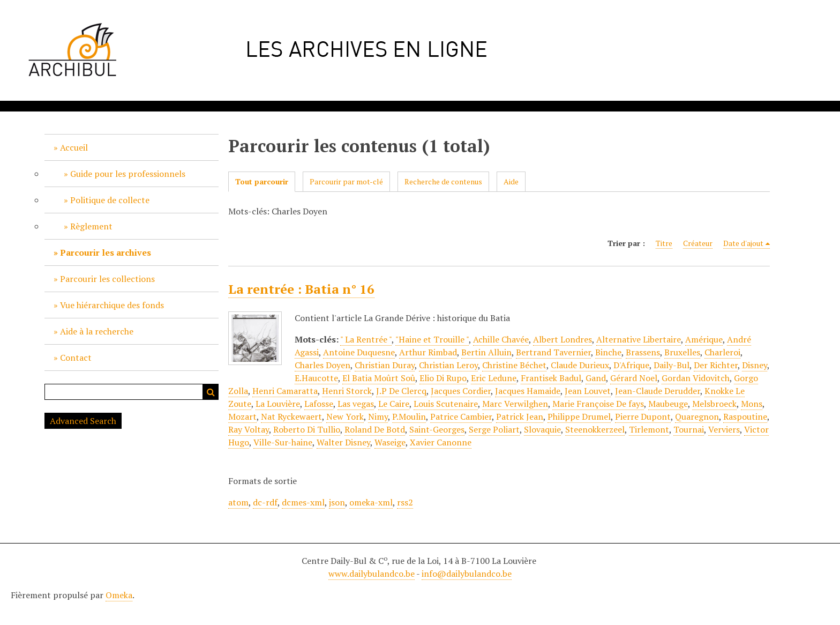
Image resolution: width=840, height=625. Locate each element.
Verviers (724, 429)
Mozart (242, 416)
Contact (76, 358)
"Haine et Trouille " (432, 339)
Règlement (91, 226)
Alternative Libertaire (639, 339)
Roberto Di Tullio (307, 429)
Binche (608, 352)
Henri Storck (347, 391)
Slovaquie (542, 429)
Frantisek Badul (551, 378)
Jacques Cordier (461, 391)
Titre (664, 243)
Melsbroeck (714, 404)
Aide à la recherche (97, 331)
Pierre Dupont (643, 416)
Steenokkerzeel (595, 429)
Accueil (74, 147)
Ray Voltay (249, 429)
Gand (596, 378)
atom (238, 502)
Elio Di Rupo (443, 378)
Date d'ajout (743, 243)
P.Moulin (409, 416)
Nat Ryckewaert (291, 416)
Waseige (390, 442)
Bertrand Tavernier (553, 352)
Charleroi (722, 352)
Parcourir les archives (106, 252)
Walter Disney (343, 442)
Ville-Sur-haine (283, 442)
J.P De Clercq (401, 391)
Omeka (119, 595)
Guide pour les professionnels (128, 174)
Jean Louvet (588, 391)
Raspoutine (745, 416)
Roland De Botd (375, 429)
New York (345, 416)
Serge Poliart (494, 429)
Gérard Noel (634, 378)
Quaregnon (697, 416)
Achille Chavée (501, 339)
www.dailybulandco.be (372, 574)
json (337, 502)
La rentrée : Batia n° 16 (301, 289)
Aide (511, 181)
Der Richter (716, 365)
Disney (755, 365)
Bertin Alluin (486, 352)
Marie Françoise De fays (598, 404)
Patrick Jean (520, 416)
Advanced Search (83, 421)
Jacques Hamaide (528, 391)
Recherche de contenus (443, 181)
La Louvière (278, 404)
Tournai (689, 429)
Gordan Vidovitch (696, 378)
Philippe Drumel (579, 416)
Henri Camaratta (285, 391)
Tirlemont (649, 429)
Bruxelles (682, 352)
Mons (752, 404)
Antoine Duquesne (359, 352)
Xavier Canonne (441, 442)
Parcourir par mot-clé (346, 181)
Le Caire (394, 404)
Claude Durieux (580, 365)
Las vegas (356, 404)
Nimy (378, 416)
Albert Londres (562, 339)
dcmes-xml (303, 502)
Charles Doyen (322, 365)
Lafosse (319, 404)
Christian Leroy (448, 365)
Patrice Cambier (461, 416)
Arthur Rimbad (428, 352)
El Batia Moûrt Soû (379, 378)
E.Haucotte (316, 378)
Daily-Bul (672, 365)
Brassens (643, 352)
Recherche (211, 392)
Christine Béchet (514, 365)
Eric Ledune (494, 378)
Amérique (704, 339)
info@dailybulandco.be (467, 574)
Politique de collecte (110, 200)
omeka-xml (371, 502)
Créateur (698, 243)
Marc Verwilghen (515, 404)
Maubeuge (668, 404)
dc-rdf (265, 502)
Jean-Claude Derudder (658, 391)
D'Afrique (631, 365)
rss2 (405, 502)
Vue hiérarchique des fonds (112, 305)
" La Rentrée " (366, 339)
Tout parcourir (262, 181)
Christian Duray (385, 365)
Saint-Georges (437, 429)
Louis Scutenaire (446, 404)
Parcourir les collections (107, 279)
